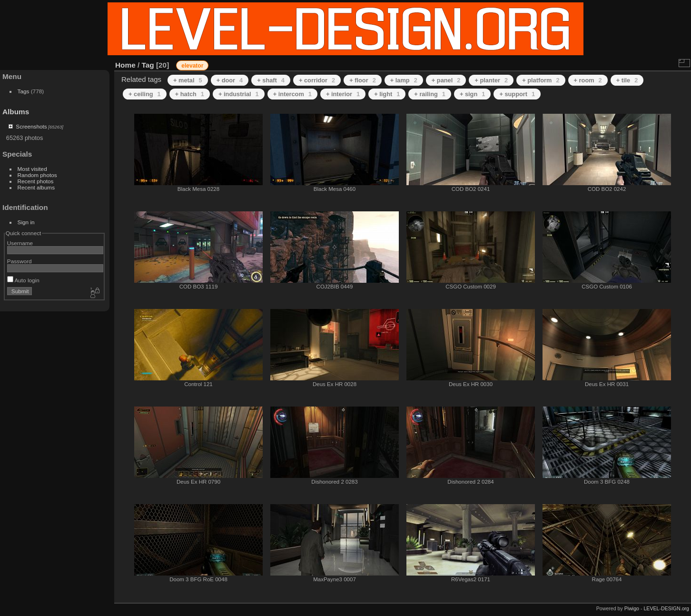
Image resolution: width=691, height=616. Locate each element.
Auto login (23, 280)
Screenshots (31, 126)
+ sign (472, 94)
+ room (588, 80)
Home (125, 65)
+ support (517, 94)
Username (20, 243)
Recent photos (36, 181)
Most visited (32, 169)
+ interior (343, 94)
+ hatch (190, 94)
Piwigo (632, 608)
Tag (148, 65)
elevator (192, 66)
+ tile (627, 80)
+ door (230, 80)
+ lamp (404, 80)
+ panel (446, 80)
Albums (16, 112)
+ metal (188, 80)
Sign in (26, 222)
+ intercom (292, 94)
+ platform (541, 80)
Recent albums (36, 187)
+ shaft (271, 80)
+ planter (491, 80)
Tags (24, 91)
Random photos (37, 175)
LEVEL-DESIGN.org (666, 608)
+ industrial (239, 94)
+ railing (430, 94)
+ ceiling (145, 94)
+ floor (363, 80)
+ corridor (317, 80)
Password (20, 261)
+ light (387, 94)
